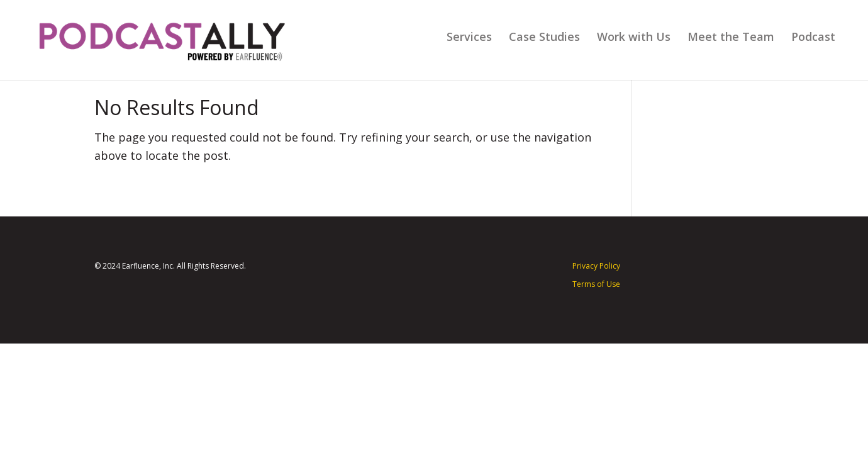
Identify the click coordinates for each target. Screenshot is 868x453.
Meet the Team (731, 38)
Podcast (813, 38)
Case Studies (544, 38)
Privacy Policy (596, 266)
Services (469, 38)
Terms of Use (596, 284)
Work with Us (634, 38)
